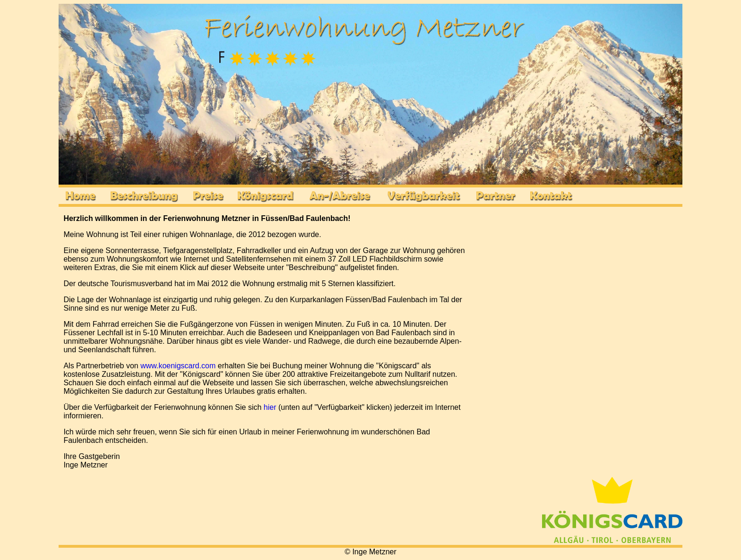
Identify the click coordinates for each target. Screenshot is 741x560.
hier (270, 407)
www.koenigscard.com (178, 366)
